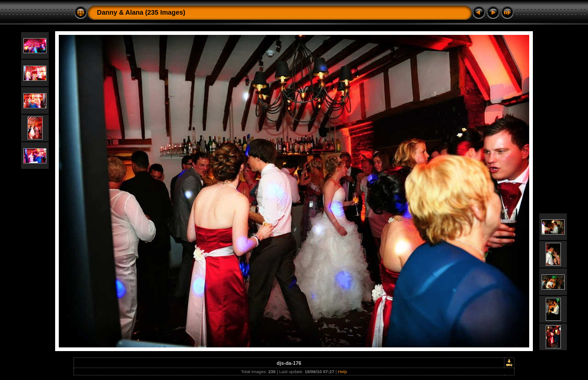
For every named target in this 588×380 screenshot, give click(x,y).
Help (343, 372)
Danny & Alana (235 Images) (141, 12)
